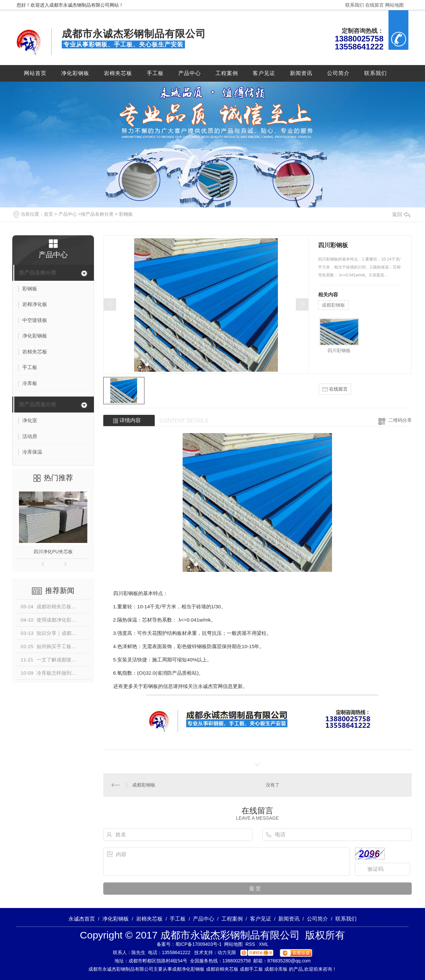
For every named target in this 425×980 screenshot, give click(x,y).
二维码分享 (400, 420)
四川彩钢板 (339, 350)
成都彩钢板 (333, 305)
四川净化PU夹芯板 (53, 552)
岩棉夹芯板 (118, 73)
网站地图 (394, 5)
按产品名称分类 (97, 214)
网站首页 (35, 73)
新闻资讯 (301, 73)
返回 (401, 214)
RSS (251, 944)
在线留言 (375, 5)
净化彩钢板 (75, 73)
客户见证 (264, 73)
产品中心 (190, 73)
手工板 (155, 73)
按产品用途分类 (38, 404)
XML (264, 944)
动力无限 (227, 952)
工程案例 (227, 73)
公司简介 (338, 73)
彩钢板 (126, 214)
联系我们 (355, 5)
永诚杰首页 (82, 919)
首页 (48, 214)
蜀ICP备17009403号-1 (199, 944)
